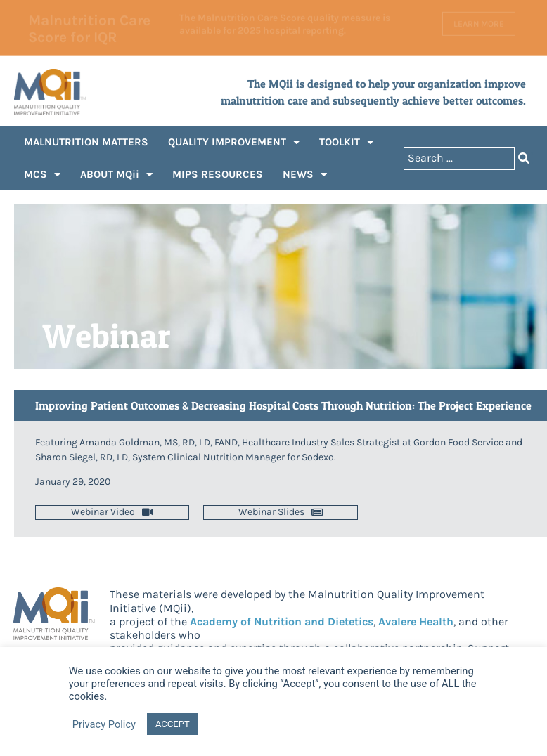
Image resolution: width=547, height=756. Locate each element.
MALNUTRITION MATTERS (86, 142)
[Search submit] (524, 158)
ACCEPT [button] (173, 724)
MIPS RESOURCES (218, 174)
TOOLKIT (346, 142)
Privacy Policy (104, 724)
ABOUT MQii (116, 175)
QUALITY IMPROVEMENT (234, 142)
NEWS (305, 175)
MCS (42, 175)
